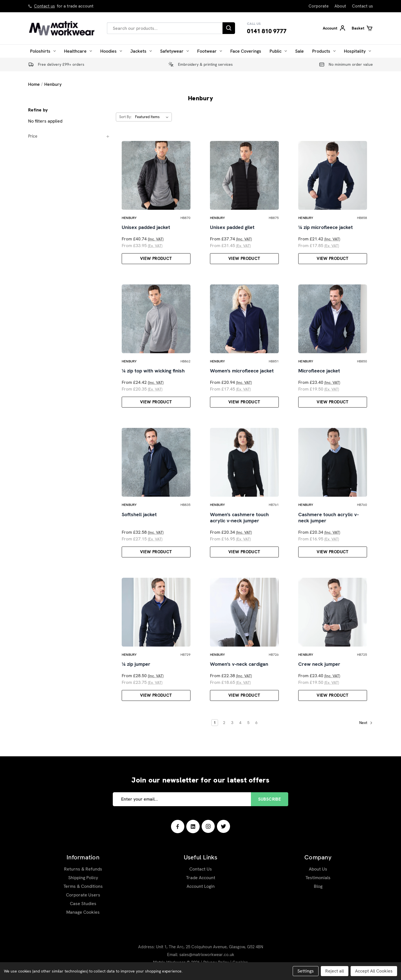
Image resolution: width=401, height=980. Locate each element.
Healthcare (78, 51)
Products (324, 51)
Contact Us (201, 869)
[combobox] (165, 28)
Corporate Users (83, 895)
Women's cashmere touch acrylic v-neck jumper (239, 518)
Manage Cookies (83, 912)
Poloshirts (43, 51)
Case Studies (83, 904)
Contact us (44, 6)
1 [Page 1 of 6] (215, 723)
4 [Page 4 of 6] (240, 723)
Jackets (141, 51)
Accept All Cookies (374, 971)
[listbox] (153, 117)
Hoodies (111, 51)
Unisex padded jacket (146, 227)
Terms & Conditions (83, 886)
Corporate (319, 6)
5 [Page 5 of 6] (248, 723)
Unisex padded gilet (232, 227)
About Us (318, 869)
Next (366, 723)
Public (278, 51)
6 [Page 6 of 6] (256, 723)
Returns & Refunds (83, 869)
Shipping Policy (83, 878)
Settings (306, 971)
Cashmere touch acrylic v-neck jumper (328, 518)
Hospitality (357, 51)
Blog (318, 886)
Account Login (201, 886)
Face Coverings (246, 51)
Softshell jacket (139, 515)
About (340, 6)
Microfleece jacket (319, 371)
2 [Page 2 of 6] (224, 723)
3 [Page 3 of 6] (232, 723)
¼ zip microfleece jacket (326, 227)
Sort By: (125, 117)
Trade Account (201, 878)
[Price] (69, 136)
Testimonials (318, 878)
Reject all (335, 971)
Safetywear (174, 51)
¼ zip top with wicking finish (153, 371)
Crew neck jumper (319, 664)
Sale (299, 51)
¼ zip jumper (136, 664)
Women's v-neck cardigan (239, 664)
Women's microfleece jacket (242, 371)
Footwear (210, 51)
